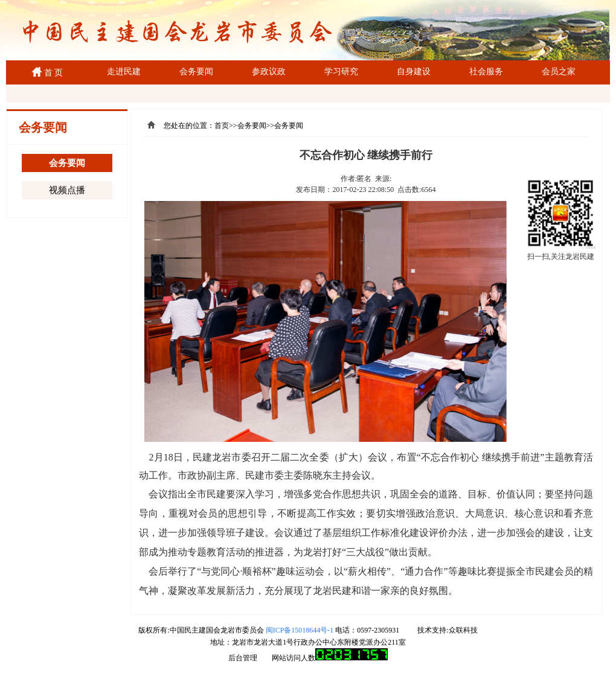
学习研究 (341, 72)
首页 (222, 126)
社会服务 (486, 72)
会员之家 (559, 72)
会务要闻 (196, 72)
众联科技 (463, 630)
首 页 (52, 73)
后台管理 (243, 658)
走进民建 (124, 72)
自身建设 (414, 72)
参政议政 (269, 72)
